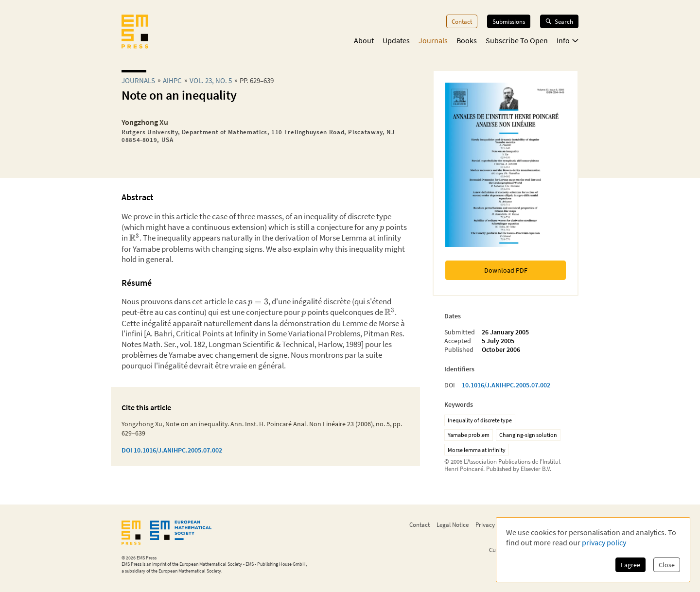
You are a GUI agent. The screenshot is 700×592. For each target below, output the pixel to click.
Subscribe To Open (517, 40)
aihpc (172, 80)
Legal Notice (453, 524)
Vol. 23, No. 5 (211, 80)
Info (568, 40)
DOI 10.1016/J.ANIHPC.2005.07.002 (172, 450)
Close (667, 565)
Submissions (509, 21)
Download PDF (506, 270)
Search (559, 21)
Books (467, 40)
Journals (433, 40)
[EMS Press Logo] (135, 33)
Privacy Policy (494, 524)
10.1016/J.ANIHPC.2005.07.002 (506, 385)
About (364, 40)
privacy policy (604, 542)
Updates (396, 40)
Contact (462, 21)
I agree (630, 565)
